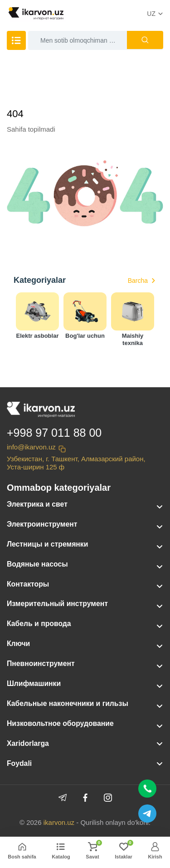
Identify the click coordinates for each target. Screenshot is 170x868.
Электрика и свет (37, 504)
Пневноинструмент (41, 663)
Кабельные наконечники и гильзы (68, 703)
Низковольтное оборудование (60, 723)
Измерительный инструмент (57, 604)
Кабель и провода (39, 624)
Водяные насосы (37, 564)
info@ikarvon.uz (31, 447)
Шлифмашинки (34, 683)
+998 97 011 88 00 (54, 433)
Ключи (18, 644)
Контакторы (28, 584)
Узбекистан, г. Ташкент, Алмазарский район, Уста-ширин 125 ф (76, 463)
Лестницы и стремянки (47, 544)
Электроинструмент (42, 524)
